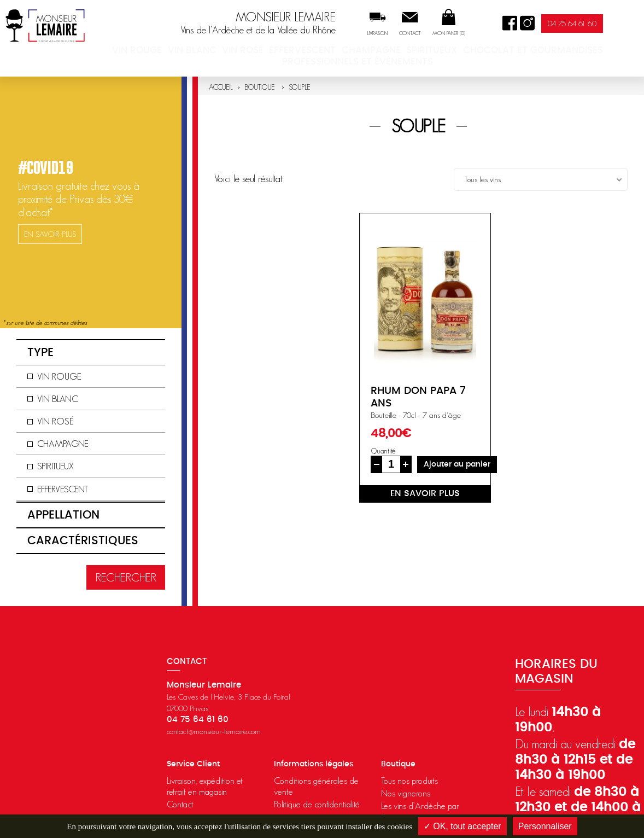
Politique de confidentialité (317, 804)
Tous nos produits (409, 781)
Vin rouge (177, 52)
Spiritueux (482, 52)
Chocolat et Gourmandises (578, 52)
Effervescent (351, 52)
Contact (448, 34)
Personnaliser (545, 826)
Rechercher (126, 577)
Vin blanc (235, 52)
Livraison (416, 34)
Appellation (63, 515)
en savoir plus (425, 493)
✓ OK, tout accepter (462, 826)
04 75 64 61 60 (610, 24)
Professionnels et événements (396, 62)
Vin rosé (290, 52)
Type (40, 353)
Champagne (419, 52)
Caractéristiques (83, 541)
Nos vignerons (406, 793)
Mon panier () (487, 34)
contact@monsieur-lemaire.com (214, 731)
